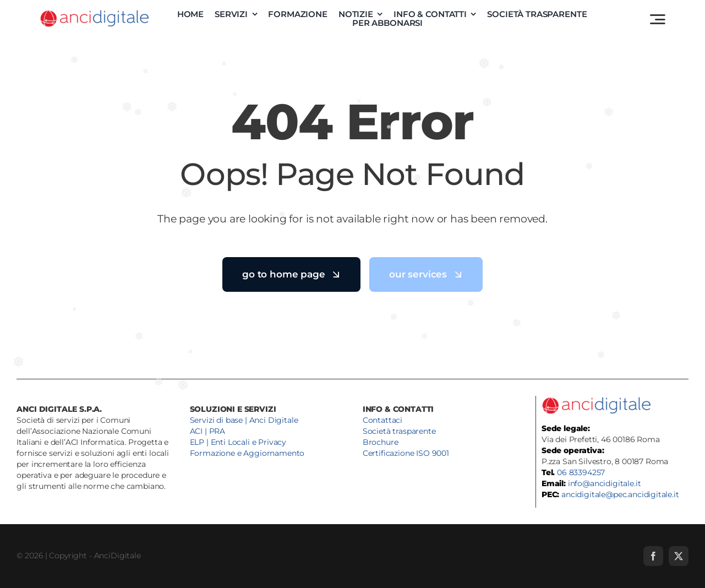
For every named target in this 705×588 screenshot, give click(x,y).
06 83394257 (581, 472)
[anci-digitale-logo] (95, 13)
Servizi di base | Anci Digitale (244, 420)
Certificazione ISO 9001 (406, 453)
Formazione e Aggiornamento (247, 453)
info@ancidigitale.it (605, 483)
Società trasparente (399, 431)
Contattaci (382, 420)
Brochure (381, 442)
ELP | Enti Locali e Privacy (238, 442)
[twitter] (679, 556)
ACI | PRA (207, 431)
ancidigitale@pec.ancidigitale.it (620, 494)
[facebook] (653, 556)
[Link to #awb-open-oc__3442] (658, 19)
